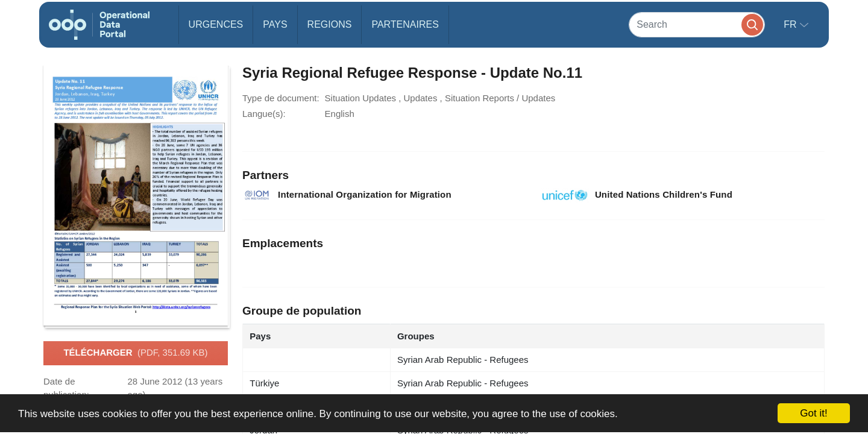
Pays (275, 24)
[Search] (697, 24)
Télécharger (135, 353)
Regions (330, 24)
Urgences (216, 24)
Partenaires (405, 24)
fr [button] (791, 24)
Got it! (813, 413)
